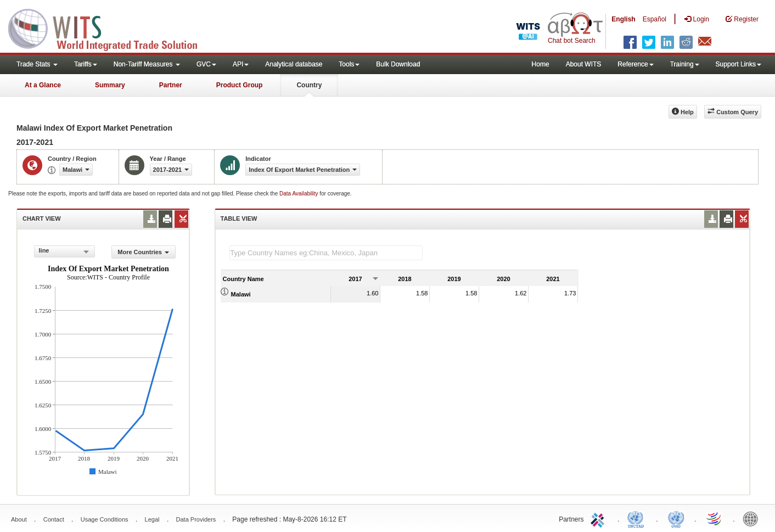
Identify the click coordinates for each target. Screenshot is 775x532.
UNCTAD (638, 518)
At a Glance (43, 85)
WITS (110, 27)
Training (685, 64)
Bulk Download (398, 64)
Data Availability (299, 194)
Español (655, 19)
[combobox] (64, 251)
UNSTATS (676, 518)
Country (309, 85)
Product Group (240, 85)
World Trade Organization (715, 518)
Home (541, 64)
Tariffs (86, 64)
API (241, 64)
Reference (635, 64)
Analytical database (294, 64)
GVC (206, 64)
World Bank (753, 518)
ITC (599, 518)
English (623, 19)
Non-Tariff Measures (147, 64)
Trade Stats (37, 64)
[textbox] (326, 253)
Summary (110, 85)
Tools (349, 64)
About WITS (584, 64)
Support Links (739, 64)
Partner (171, 85)
